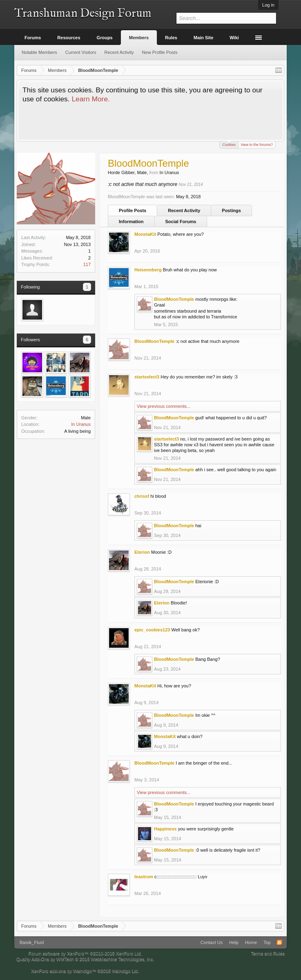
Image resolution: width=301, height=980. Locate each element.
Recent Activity (184, 210)
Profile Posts (133, 210)
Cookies (229, 144)
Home (251, 942)
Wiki (234, 38)
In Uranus (81, 424)
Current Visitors (81, 52)
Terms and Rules (268, 953)
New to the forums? (257, 145)
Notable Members (39, 52)
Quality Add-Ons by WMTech (85, 959)
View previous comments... (164, 406)
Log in (268, 5)
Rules (171, 38)
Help (234, 942)
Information (131, 222)
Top (267, 942)
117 (87, 264)
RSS (279, 942)
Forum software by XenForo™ (85, 953)
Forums (33, 38)
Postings (231, 210)
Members (139, 38)
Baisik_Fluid (32, 942)
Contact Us (212, 942)
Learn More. (90, 99)
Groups (105, 38)
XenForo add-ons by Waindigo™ (64, 971)
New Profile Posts (160, 52)
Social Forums (181, 222)
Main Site (203, 38)
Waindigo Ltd (125, 971)
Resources (69, 38)
